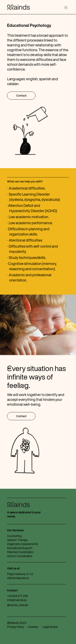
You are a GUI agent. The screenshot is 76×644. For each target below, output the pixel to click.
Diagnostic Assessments (23, 544)
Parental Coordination (20, 552)
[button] (66, 8)
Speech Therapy (17, 540)
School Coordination (20, 556)
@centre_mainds (18, 605)
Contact (21, 95)
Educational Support (20, 548)
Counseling (14, 536)
